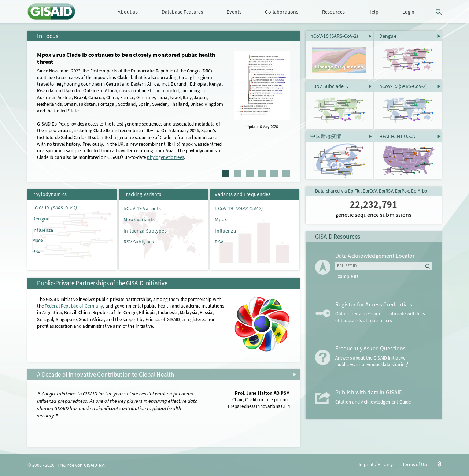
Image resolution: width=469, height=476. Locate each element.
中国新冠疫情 (326, 136)
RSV (36, 252)
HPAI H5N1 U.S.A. (398, 136)
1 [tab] (226, 173)
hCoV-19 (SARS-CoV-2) (334, 36)
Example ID (347, 276)
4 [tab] (262, 173)
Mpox (38, 240)
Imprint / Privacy (376, 464)
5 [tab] (274, 173)
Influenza (43, 230)
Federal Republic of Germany (74, 306)
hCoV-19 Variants (142, 208)
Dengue (41, 219)
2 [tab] (238, 173)
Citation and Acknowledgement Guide (373, 402)
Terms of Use (415, 464)
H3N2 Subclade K (329, 86)
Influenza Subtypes (145, 231)
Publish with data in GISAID (369, 393)
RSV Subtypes (139, 242)
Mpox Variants (139, 219)
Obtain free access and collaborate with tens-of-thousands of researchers (381, 317)
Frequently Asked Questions (370, 349)
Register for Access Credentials (374, 305)
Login (409, 12)
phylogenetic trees (165, 157)
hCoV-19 (55, 208)
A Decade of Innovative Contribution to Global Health (106, 375)
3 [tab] (250, 173)
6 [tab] (286, 173)
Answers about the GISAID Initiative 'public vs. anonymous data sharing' (372, 361)
